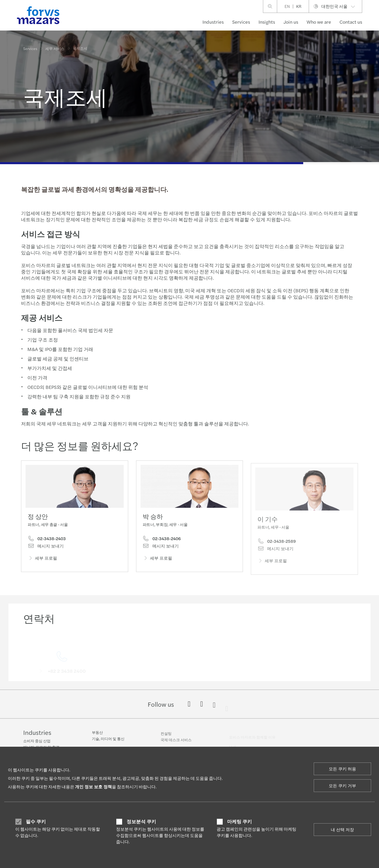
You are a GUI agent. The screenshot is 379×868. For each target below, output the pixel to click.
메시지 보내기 (46, 547)
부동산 (97, 736)
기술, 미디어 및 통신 (108, 742)
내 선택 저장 (342, 829)
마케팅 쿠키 (240, 821)
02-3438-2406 (162, 547)
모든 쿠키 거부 (342, 786)
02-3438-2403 (47, 540)
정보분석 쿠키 (141, 821)
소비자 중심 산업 (37, 741)
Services (241, 22)
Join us (291, 22)
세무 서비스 (55, 48)
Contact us (351, 22)
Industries (213, 22)
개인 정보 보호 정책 (93, 787)
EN (287, 6)
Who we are (319, 22)
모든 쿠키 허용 (342, 769)
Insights (267, 22)
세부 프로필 (42, 559)
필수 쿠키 (36, 821)
